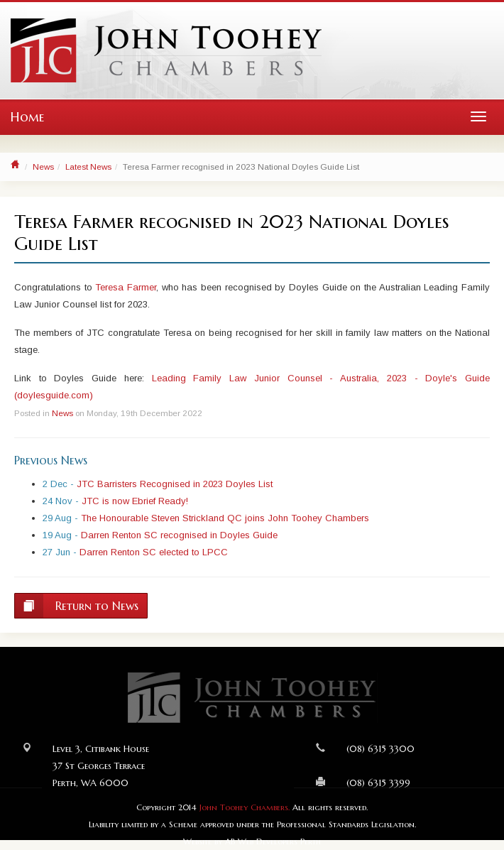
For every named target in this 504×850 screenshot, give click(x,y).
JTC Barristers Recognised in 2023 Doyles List (175, 484)
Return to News (77, 606)
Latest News (88, 167)
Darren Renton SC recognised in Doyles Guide (179, 535)
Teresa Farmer (126, 287)
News (43, 167)
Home (27, 117)
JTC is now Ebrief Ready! (135, 501)
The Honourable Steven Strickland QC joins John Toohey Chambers (225, 518)
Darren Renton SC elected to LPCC (154, 552)
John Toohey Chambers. (245, 807)
